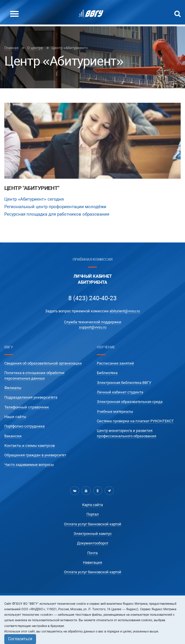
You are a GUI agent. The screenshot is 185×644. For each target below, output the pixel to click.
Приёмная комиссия (92, 259)
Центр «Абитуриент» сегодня (34, 199)
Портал (93, 514)
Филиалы (13, 388)
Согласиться (20, 639)
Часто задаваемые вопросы (29, 465)
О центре (35, 48)
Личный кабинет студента (120, 392)
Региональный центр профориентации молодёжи (55, 207)
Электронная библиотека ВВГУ (124, 383)
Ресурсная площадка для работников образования (57, 214)
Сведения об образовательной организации (43, 363)
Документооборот (93, 543)
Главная (11, 48)
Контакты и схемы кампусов (30, 446)
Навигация (92, 562)
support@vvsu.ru (93, 327)
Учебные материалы (115, 411)
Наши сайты (15, 417)
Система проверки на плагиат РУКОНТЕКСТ (135, 421)
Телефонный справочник (27, 407)
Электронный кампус (93, 534)
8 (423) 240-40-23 (92, 298)
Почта (92, 553)
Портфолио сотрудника (24, 426)
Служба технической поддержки (93, 322)
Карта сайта (92, 505)
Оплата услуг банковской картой (93, 524)
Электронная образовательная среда (130, 402)
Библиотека (107, 373)
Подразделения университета (31, 397)
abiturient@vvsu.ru (125, 311)
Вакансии (13, 436)
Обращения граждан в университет (35, 455)
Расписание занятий (115, 363)
